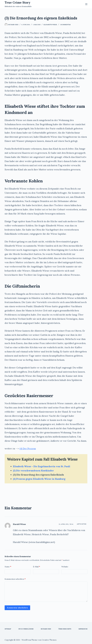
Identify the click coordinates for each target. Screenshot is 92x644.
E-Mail (37, 567)
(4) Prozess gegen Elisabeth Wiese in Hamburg (40, 479)
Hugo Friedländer (26, 629)
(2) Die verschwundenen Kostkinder (34, 470)
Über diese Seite (65, 629)
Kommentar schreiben (15, 579)
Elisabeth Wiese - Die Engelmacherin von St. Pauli (43, 466)
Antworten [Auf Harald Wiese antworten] (81, 524)
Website (65, 567)
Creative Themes (49, 640)
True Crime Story (18, 2)
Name (8, 567)
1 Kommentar (65, 25)
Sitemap (8, 629)
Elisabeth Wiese (50, 25)
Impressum (83, 629)
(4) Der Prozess (28, 448)
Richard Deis (46, 629)
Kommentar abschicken (17, 608)
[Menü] (86, 4)
